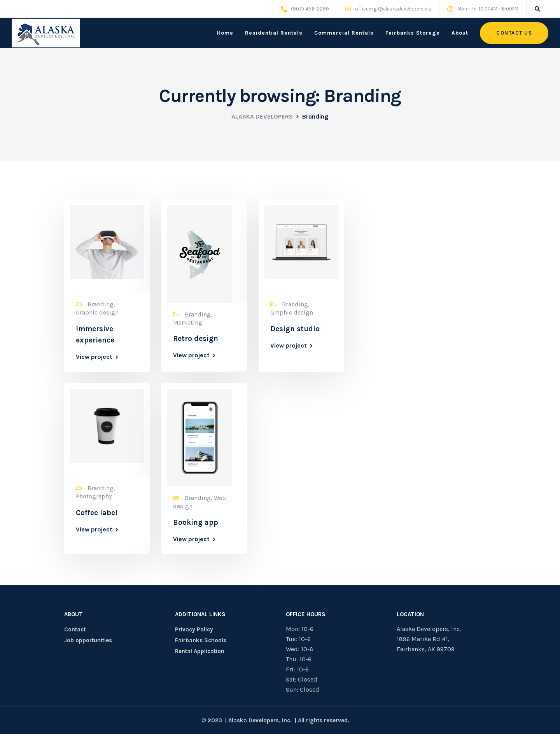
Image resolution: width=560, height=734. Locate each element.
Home (225, 33)
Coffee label (97, 513)
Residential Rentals (274, 33)
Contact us (514, 33)
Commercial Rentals (344, 33)
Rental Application (200, 651)
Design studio (295, 329)
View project (94, 357)
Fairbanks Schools (201, 640)
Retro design (196, 339)
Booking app (196, 523)
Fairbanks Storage (413, 33)
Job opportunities (88, 640)
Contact (75, 629)
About (460, 33)
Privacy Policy (194, 629)
